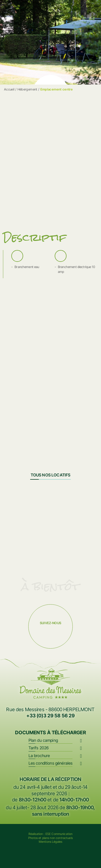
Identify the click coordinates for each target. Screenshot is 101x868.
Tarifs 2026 (39, 748)
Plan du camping (43, 740)
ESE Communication (59, 834)
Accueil (9, 89)
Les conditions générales (51, 763)
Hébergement (27, 89)
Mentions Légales (50, 842)
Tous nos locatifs (51, 475)
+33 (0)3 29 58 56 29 (51, 716)
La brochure (39, 756)
